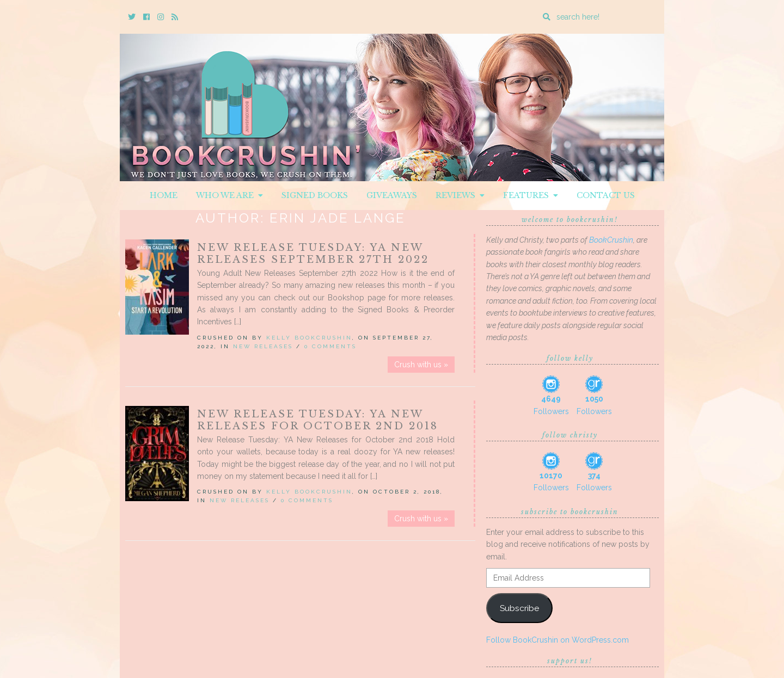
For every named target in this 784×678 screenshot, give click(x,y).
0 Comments (330, 346)
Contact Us (606, 195)
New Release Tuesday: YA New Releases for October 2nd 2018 (318, 420)
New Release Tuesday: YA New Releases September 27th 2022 (313, 254)
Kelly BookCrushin (309, 338)
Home (164, 195)
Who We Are (229, 195)
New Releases (263, 346)
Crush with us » (421, 365)
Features (531, 195)
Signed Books (315, 195)
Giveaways (392, 195)
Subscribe (519, 608)
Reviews (460, 195)
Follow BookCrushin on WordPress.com (558, 640)
